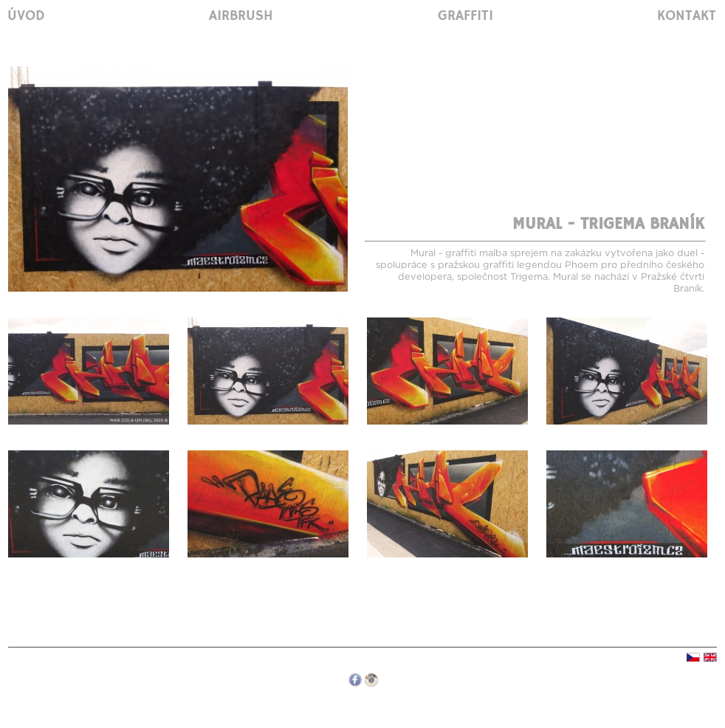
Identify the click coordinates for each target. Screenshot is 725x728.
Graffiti (465, 16)
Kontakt (687, 16)
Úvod (26, 16)
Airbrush (241, 16)
